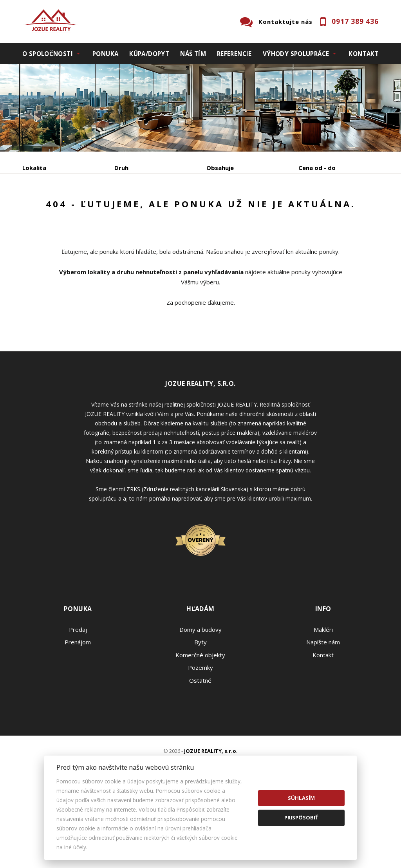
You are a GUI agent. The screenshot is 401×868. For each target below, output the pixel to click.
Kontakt (364, 54)
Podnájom (52, 227)
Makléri (323, 705)
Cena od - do (317, 168)
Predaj (47, 209)
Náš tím (193, 54)
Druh (121, 168)
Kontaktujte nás (285, 22)
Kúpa (140, 209)
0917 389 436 (355, 21)
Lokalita (34, 168)
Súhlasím (301, 798)
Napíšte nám (323, 717)
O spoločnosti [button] (48, 54)
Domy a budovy (200, 705)
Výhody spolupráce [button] (296, 54)
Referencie (234, 54)
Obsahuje (220, 168)
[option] (200, 108)
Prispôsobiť (301, 817)
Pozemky (200, 743)
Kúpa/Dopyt (149, 54)
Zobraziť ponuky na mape (231, 209)
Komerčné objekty (200, 730)
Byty (200, 717)
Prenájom (94, 209)
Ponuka (105, 54)
